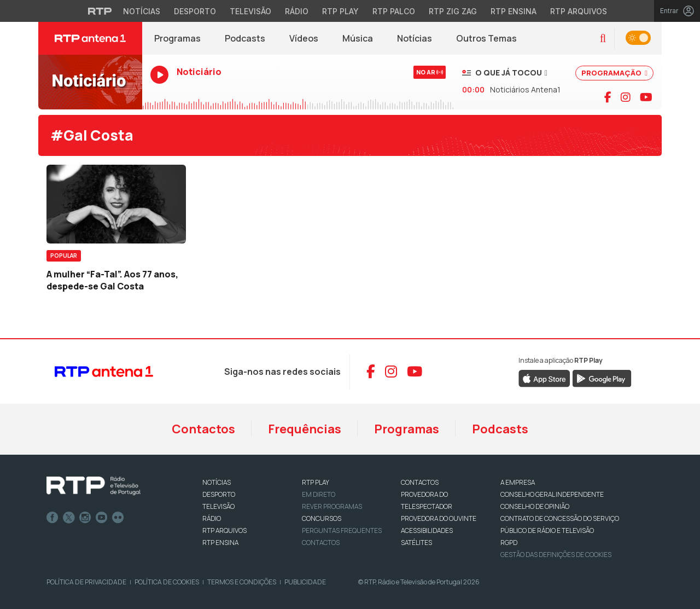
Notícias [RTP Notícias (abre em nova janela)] (421, 41)
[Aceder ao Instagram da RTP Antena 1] (391, 372)
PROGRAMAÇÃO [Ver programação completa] (614, 73)
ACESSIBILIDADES (427, 530)
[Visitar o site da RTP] (100, 11)
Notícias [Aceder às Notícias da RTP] (142, 11)
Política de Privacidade (86, 582)
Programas (407, 429)
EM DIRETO (319, 494)
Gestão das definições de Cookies (556, 555)
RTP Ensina (220, 543)
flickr (118, 518)
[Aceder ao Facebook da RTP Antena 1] (371, 372)
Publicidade (305, 582)
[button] (603, 39)
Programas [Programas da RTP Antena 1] (177, 38)
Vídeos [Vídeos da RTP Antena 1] (304, 38)
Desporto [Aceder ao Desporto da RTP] (195, 11)
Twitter (69, 518)
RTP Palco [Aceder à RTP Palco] (394, 11)
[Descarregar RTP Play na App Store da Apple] (544, 378)
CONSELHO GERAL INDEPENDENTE (552, 494)
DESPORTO (219, 494)
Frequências (305, 429)
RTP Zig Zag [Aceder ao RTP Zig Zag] (453, 11)
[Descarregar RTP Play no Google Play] (602, 378)
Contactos (203, 429)
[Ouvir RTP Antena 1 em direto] (90, 82)
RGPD (509, 543)
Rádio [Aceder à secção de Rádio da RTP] (297, 11)
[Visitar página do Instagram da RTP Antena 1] (626, 97)
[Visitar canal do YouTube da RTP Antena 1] (646, 97)
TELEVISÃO (218, 506)
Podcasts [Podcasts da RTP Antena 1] (245, 38)
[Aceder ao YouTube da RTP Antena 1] (415, 372)
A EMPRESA (518, 482)
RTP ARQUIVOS (224, 530)
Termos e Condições (242, 582)
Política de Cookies (167, 582)
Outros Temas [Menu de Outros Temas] (486, 38)
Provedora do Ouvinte (439, 518)
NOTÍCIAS (217, 482)
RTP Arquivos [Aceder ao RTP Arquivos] (579, 11)
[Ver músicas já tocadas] (505, 72)
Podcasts (500, 429)
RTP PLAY (316, 482)
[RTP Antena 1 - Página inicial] (90, 38)
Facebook (52, 518)
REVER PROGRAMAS (332, 506)
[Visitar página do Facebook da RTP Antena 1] (608, 97)
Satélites (416, 543)
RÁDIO (212, 518)
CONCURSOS (322, 518)
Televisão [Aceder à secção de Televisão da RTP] (250, 11)
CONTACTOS (420, 482)
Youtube (102, 518)
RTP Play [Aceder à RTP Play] (340, 11)
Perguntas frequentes (342, 530)
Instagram (85, 518)
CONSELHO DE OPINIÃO (535, 506)
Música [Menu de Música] (358, 38)
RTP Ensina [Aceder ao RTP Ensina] (514, 11)
